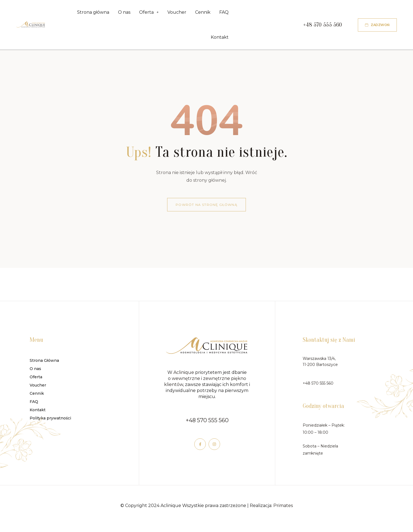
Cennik (203, 13)
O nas (124, 13)
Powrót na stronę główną (206, 207)
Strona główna (93, 13)
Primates (283, 508)
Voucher (177, 13)
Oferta (149, 13)
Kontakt (220, 39)
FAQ (224, 13)
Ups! (139, 155)
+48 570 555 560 (207, 423)
